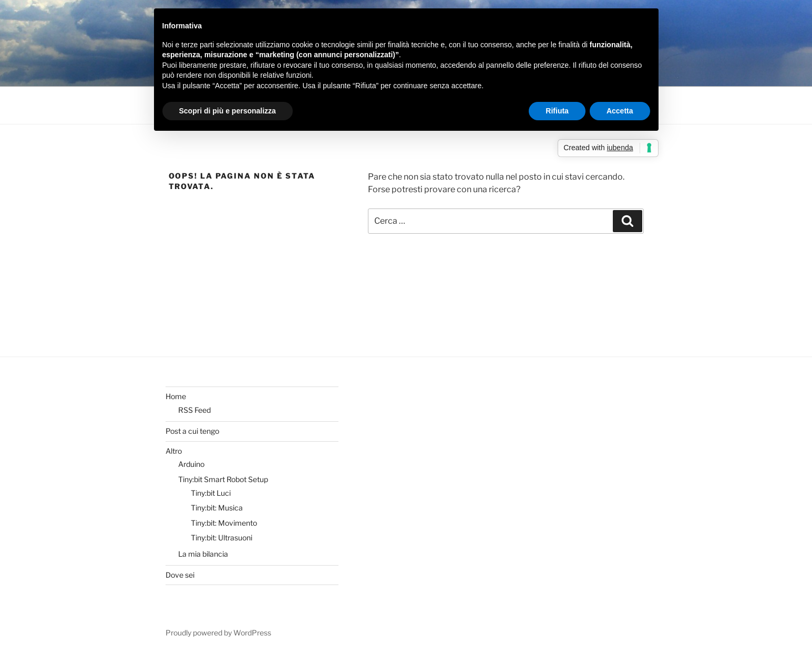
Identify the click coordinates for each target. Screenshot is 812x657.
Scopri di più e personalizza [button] (228, 111)
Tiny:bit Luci (211, 493)
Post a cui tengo (192, 431)
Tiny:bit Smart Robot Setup (223, 479)
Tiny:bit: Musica (217, 508)
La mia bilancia (203, 554)
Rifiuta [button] (557, 111)
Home (176, 396)
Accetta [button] (620, 111)
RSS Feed (194, 410)
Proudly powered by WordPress (218, 633)
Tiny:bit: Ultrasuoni (222, 538)
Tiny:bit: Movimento (224, 523)
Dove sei (180, 575)
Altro (174, 451)
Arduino (191, 464)
